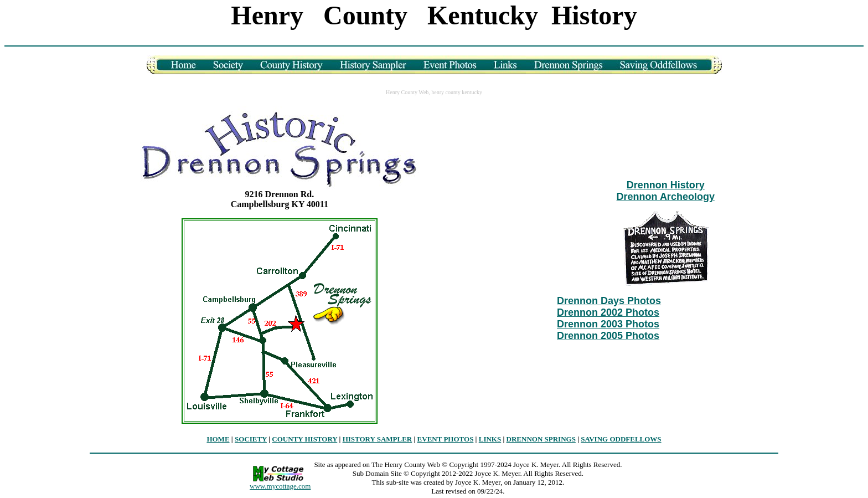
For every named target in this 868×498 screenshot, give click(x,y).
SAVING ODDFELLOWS (621, 439)
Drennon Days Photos (609, 301)
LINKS (490, 439)
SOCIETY (251, 439)
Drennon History (666, 185)
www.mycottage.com (280, 486)
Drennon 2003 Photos (608, 324)
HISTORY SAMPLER (378, 439)
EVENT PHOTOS (446, 439)
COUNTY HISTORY (304, 439)
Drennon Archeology (666, 197)
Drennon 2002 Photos (608, 312)
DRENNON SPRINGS (541, 439)
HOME (218, 439)
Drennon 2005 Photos (608, 336)
